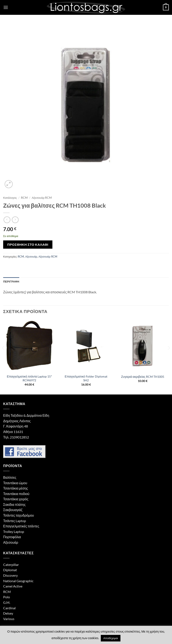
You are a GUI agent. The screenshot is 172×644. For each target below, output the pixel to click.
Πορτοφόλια (12, 537)
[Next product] (7, 220)
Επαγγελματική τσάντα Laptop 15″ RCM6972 (29, 378)
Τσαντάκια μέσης (16, 488)
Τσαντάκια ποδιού (16, 494)
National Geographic (18, 581)
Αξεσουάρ (31, 256)
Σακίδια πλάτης (14, 504)
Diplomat (10, 570)
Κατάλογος (10, 198)
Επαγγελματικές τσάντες (21, 526)
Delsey (8, 613)
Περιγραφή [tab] (11, 281)
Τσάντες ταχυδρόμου (19, 515)
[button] (6, 7)
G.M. (7, 602)
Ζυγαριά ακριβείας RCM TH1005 (143, 377)
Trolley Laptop (14, 532)
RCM (24, 198)
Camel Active (13, 586)
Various (9, 619)
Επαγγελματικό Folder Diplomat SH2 (86, 378)
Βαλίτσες (10, 477)
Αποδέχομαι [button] (111, 638)
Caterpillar (11, 565)
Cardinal (9, 608)
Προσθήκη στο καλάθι (28, 244)
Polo (7, 597)
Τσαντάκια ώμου (15, 483)
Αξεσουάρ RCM (42, 198)
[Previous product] (15, 220)
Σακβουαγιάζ (13, 510)
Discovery (10, 575)
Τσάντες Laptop (15, 521)
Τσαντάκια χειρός (16, 499)
